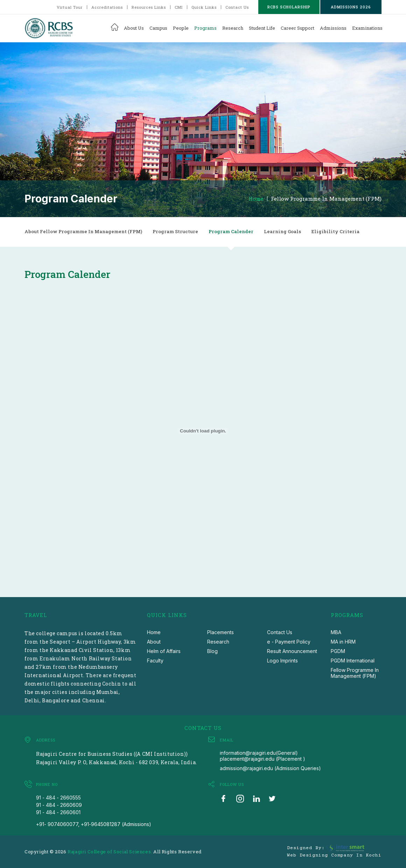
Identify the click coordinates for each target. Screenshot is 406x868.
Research (233, 28)
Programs (205, 28)
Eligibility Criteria (335, 231)
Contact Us (237, 7)
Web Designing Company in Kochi (334, 855)
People (181, 28)
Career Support (297, 28)
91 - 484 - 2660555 (58, 798)
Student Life (262, 28)
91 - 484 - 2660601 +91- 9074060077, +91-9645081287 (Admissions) (94, 818)
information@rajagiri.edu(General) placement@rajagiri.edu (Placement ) (262, 756)
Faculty (155, 661)
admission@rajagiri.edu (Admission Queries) (270, 768)
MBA (336, 632)
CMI (179, 7)
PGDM (338, 651)
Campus (158, 28)
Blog (212, 651)
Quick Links (204, 7)
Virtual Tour (70, 7)
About (154, 642)
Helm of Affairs (164, 651)
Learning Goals (282, 231)
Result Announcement (292, 651)
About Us (134, 28)
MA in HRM (343, 642)
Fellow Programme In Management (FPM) (326, 199)
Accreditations (107, 7)
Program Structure (175, 231)
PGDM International (353, 661)
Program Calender (231, 231)
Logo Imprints (282, 661)
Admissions (333, 28)
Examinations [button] (367, 28)
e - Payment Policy (289, 642)
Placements (220, 632)
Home (256, 199)
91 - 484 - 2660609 (59, 805)
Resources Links (149, 7)
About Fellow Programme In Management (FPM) (83, 231)
